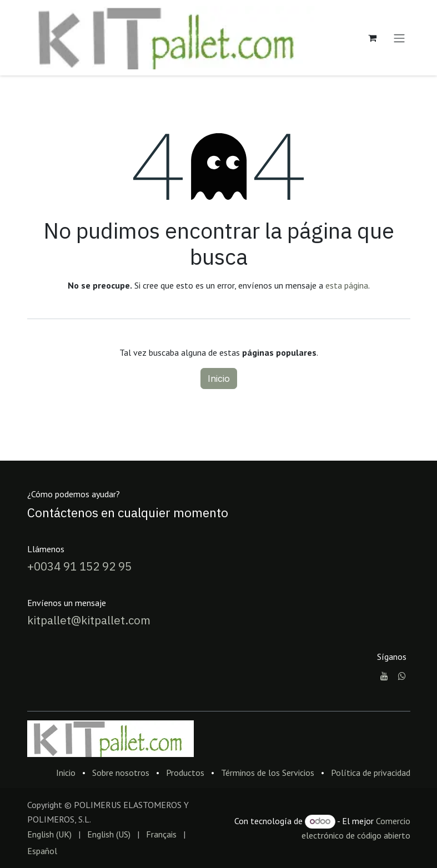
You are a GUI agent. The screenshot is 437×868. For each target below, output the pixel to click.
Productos (185, 773)
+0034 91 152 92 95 (79, 566)
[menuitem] (49, 834)
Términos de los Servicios (268, 773)
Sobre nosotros (121, 773)
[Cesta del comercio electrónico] (373, 38)
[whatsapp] (402, 676)
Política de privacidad (371, 773)
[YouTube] (384, 676)
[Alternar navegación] (399, 38)
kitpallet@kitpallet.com (89, 620)
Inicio (219, 379)
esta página (347, 285)
